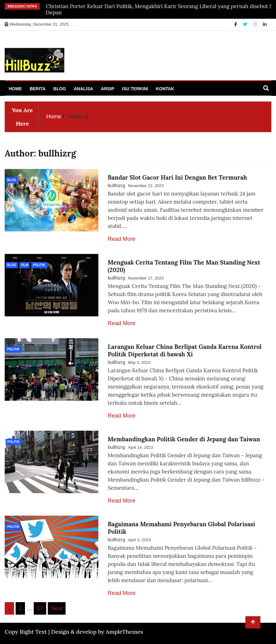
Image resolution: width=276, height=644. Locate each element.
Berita (38, 89)
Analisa (83, 89)
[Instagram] (256, 24)
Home (15, 89)
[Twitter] (246, 24)
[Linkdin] (265, 24)
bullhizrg (116, 185)
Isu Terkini (135, 89)
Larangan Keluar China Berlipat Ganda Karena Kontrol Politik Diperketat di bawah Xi (185, 350)
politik (39, 265)
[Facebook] (236, 24)
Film (25, 265)
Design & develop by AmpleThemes (97, 632)
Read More (122, 239)
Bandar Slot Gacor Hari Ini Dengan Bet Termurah (177, 177)
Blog (60, 89)
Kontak (165, 89)
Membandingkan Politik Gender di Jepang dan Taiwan (184, 439)
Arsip (108, 89)
